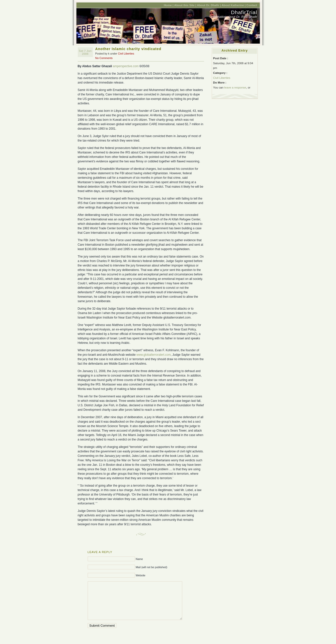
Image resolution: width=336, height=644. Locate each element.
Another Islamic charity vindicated (128, 49)
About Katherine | (234, 5)
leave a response (235, 87)
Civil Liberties (126, 54)
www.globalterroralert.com (154, 355)
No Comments (104, 58)
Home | (168, 5)
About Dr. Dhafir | (209, 5)
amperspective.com (126, 66)
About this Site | (185, 5)
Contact (252, 5)
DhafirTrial (244, 12)
